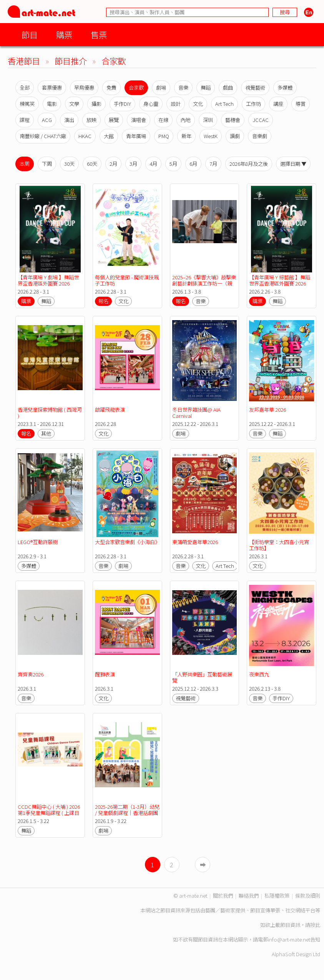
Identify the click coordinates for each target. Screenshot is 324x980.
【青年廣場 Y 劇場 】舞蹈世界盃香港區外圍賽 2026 (48, 280)
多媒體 (285, 88)
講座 (278, 104)
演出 (69, 120)
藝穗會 (233, 120)
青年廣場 (136, 136)
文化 (198, 104)
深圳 (208, 120)
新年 (186, 136)
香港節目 (24, 61)
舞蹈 (206, 88)
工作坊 (253, 104)
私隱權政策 (277, 896)
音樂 (183, 88)
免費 (111, 88)
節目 (30, 34)
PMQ (164, 136)
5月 (173, 164)
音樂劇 (260, 136)
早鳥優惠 (84, 88)
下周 (47, 164)
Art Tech (224, 104)
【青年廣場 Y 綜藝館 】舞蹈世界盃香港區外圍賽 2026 (280, 280)
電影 (52, 104)
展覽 (114, 120)
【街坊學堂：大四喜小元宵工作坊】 (279, 545)
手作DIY (122, 104)
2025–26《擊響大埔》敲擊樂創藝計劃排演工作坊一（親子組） (204, 283)
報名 (103, 301)
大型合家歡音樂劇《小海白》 (127, 542)
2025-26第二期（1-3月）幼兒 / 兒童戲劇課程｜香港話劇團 (128, 810)
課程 (25, 120)
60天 (92, 164)
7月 (213, 164)
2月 (113, 164)
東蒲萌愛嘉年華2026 (195, 542)
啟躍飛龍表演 (110, 410)
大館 (109, 136)
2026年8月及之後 (249, 164)
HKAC (85, 136)
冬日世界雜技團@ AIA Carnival (197, 413)
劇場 (161, 88)
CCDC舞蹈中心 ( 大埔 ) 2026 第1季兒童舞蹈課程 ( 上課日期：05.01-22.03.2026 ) (49, 813)
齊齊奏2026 (31, 674)
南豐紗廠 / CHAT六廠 (43, 136)
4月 (153, 164)
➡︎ (203, 865)
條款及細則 (308, 896)
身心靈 (151, 104)
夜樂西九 (259, 674)
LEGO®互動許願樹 (38, 542)
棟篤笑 (27, 104)
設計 (176, 104)
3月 (133, 164)
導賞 (301, 104)
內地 (186, 120)
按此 (315, 925)
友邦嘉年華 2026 (268, 410)
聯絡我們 (249, 896)
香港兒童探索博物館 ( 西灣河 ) (50, 413)
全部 (25, 88)
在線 (163, 120)
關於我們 (223, 896)
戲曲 (228, 88)
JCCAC (261, 120)
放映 (91, 120)
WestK (211, 136)
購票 (64, 34)
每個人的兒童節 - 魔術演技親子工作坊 (127, 280)
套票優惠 (52, 88)
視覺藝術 (255, 88)
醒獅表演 (105, 674)
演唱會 (139, 120)
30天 (69, 164)
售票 (99, 34)
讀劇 (235, 136)
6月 (193, 164)
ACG (47, 120)
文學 (74, 104)
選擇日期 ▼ (293, 164)
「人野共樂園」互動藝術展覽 (202, 677)
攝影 (96, 104)
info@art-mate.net (289, 939)
